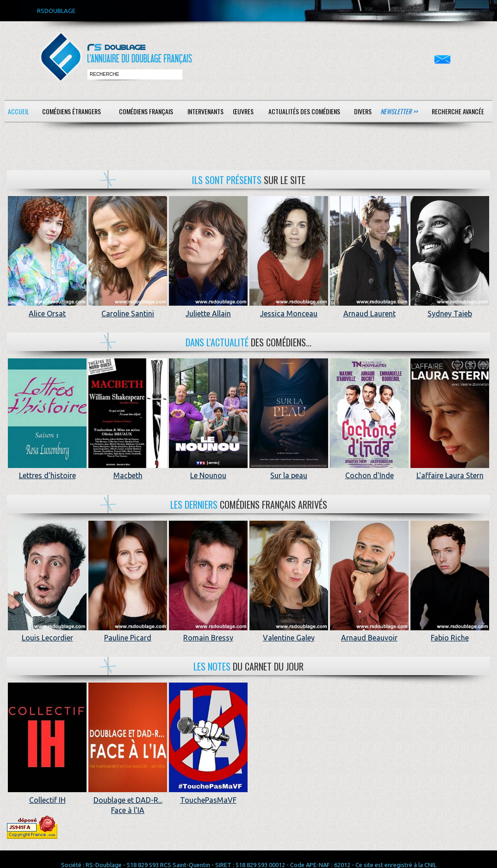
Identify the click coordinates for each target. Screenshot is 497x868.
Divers (363, 111)
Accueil (19, 111)
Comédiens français (146, 111)
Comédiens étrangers (71, 111)
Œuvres (243, 111)
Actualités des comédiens (304, 111)
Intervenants (205, 111)
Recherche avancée (458, 111)
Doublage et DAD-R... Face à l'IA (128, 800)
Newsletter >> (399, 111)
